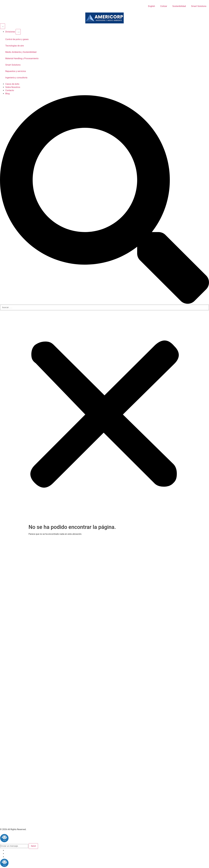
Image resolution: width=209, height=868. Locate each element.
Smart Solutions (199, 6)
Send (33, 846)
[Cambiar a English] (151, 6)
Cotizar (164, 6)
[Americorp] (104, 18)
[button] (104, 200)
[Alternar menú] (3, 26)
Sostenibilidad (179, 6)
